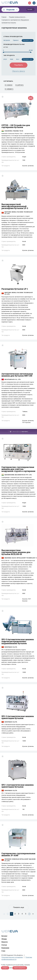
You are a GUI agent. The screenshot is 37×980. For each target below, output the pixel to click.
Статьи (4, 945)
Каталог (4, 936)
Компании (5, 948)
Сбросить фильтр (18, 71)
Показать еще (19, 908)
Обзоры (4, 939)
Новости (5, 942)
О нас (3, 951)
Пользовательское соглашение (12, 957)
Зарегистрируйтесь (20, 968)
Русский (30, 9)
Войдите (5, 968)
